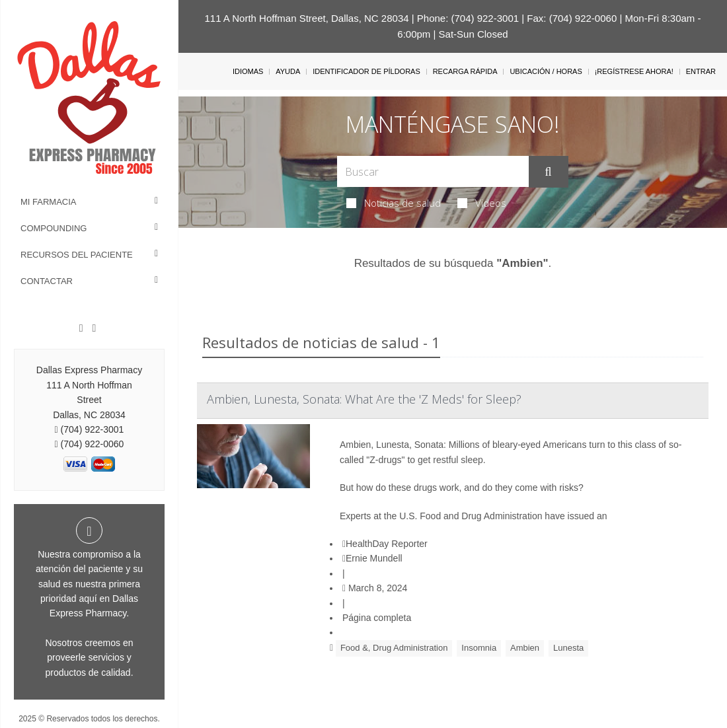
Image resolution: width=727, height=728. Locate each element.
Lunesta (568, 648)
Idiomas (248, 71)
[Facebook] (81, 328)
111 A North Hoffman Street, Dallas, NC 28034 (307, 18)
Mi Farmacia (49, 202)
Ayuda (288, 71)
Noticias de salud (394, 203)
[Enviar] (549, 172)
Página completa (377, 618)
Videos (482, 203)
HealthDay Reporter (385, 544)
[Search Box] (433, 171)
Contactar (47, 281)
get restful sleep (450, 460)
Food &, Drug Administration (394, 648)
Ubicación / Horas (546, 71)
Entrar (701, 71)
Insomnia (479, 648)
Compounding (54, 228)
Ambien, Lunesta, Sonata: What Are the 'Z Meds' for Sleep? (364, 399)
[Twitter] (94, 328)
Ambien (525, 648)
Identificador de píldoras (366, 71)
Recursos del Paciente (77, 255)
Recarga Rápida (465, 71)
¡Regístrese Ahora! (634, 71)
